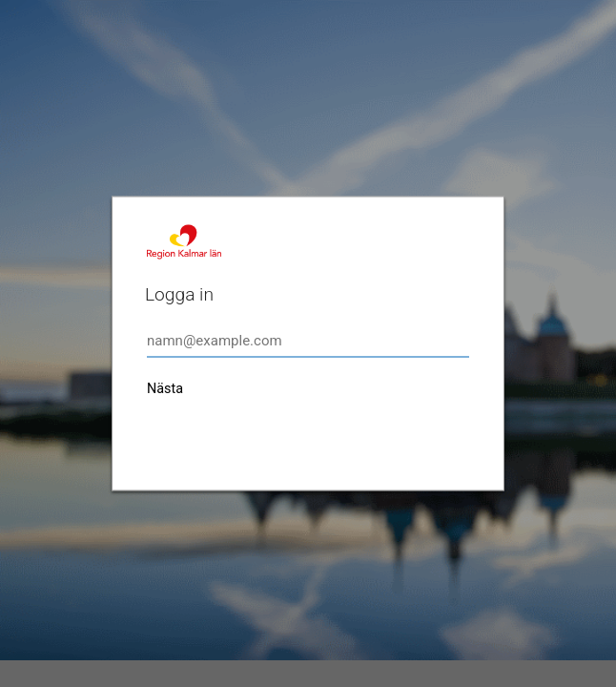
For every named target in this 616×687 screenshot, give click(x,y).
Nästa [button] (165, 389)
